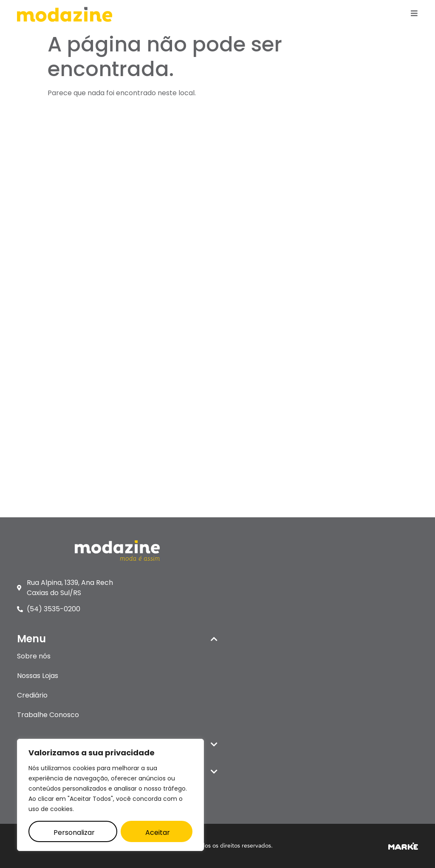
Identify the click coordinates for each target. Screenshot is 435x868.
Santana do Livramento (56, 466)
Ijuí (21, 349)
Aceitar (158, 833)
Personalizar (74, 833)
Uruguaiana (36, 505)
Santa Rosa (36, 447)
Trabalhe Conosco (257, 237)
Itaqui (26, 368)
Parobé (29, 427)
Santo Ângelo (39, 486)
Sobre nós (243, 178)
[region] (110, 795)
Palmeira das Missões (52, 388)
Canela (29, 329)
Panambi (32, 407)
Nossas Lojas (247, 198)
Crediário (241, 217)
